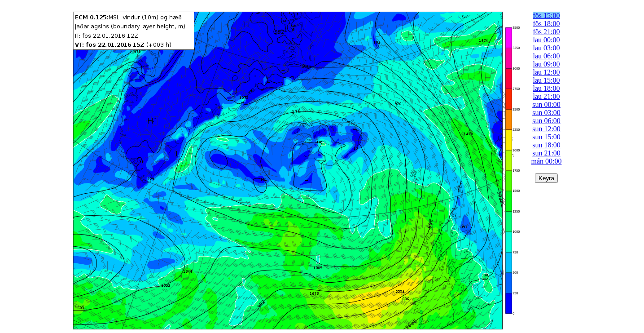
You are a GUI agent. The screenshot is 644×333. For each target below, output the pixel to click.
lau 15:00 (547, 80)
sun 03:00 (546, 113)
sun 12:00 (546, 129)
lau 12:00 (547, 72)
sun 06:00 (546, 121)
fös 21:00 (547, 32)
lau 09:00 (547, 64)
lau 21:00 (547, 96)
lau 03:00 (547, 48)
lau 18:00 (547, 88)
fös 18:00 (547, 24)
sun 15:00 (546, 137)
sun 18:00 (546, 145)
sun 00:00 (546, 104)
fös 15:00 (547, 16)
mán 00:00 (547, 161)
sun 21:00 (546, 153)
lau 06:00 (547, 56)
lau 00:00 (547, 40)
